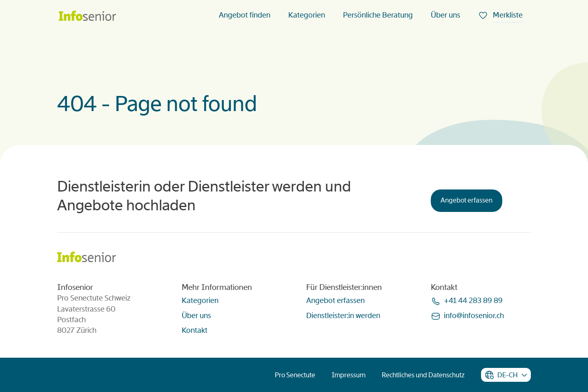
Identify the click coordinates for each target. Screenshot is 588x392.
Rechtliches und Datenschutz (423, 375)
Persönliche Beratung (378, 15)
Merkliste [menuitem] (507, 15)
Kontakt (195, 330)
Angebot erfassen (467, 200)
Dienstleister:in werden (343, 316)
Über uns (445, 15)
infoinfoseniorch (474, 316)
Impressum (349, 375)
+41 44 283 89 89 (473, 301)
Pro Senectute (295, 375)
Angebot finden (245, 15)
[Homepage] (87, 17)
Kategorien (307, 15)
